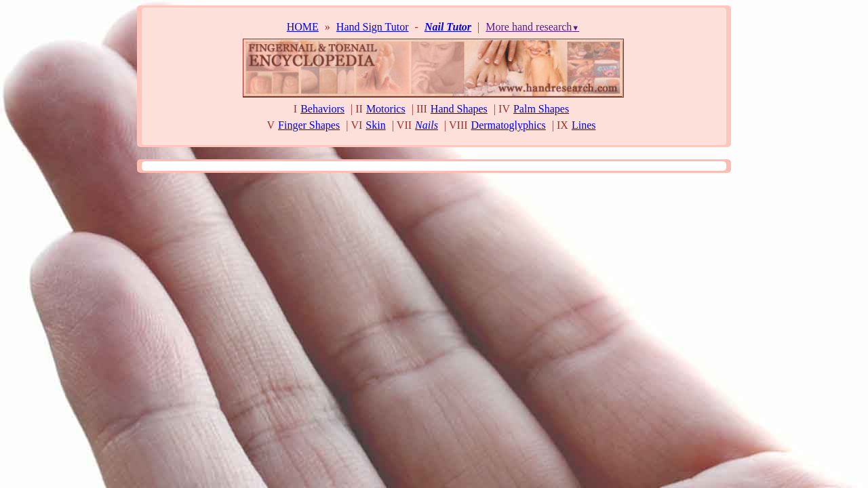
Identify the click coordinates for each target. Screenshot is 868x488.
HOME (303, 27)
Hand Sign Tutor (373, 27)
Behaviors (322, 109)
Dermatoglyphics (509, 125)
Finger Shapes (309, 125)
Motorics (386, 109)
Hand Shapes (459, 109)
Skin (375, 125)
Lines (584, 125)
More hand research (532, 27)
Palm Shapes (541, 109)
